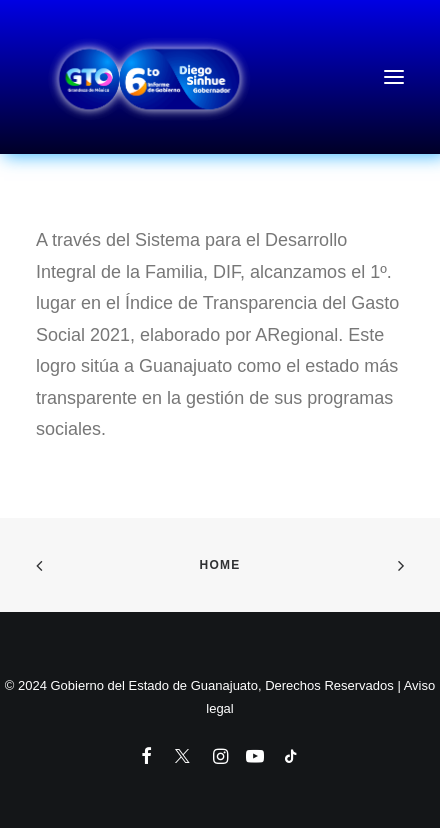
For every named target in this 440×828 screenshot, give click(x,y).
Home (220, 565)
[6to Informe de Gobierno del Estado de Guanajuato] (220, 77)
